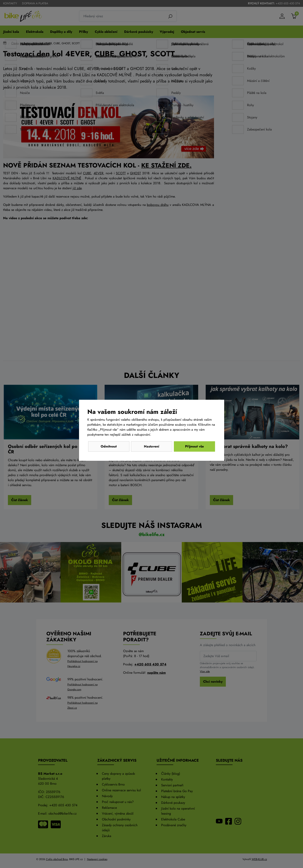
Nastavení (151, 446)
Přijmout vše (194, 446)
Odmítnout (109, 446)
